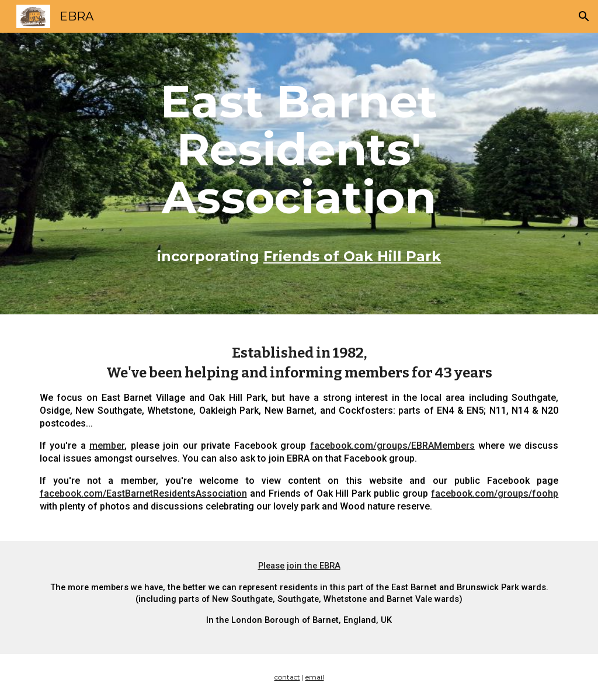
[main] (299, 174)
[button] (584, 16)
